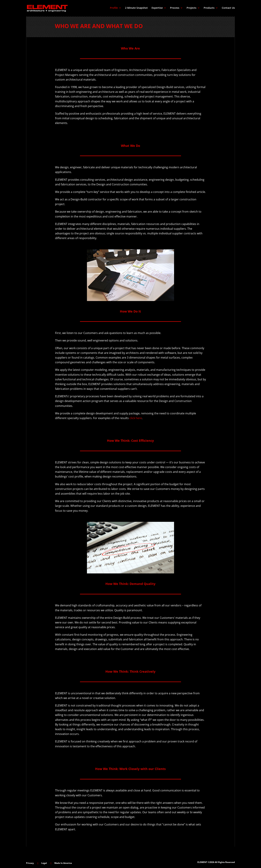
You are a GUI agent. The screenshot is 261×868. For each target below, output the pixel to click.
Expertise (157, 8)
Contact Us (228, 8)
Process (175, 8)
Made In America (63, 863)
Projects (191, 8)
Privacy (30, 863)
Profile (114, 8)
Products (209, 8)
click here (136, 418)
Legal (44, 863)
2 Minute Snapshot (136, 8)
